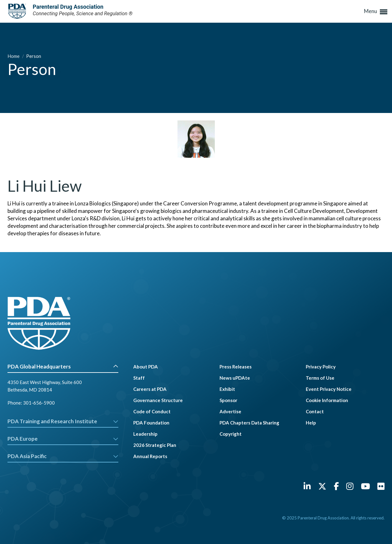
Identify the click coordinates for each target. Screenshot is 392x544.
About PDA (146, 367)
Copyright (231, 434)
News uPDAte (235, 378)
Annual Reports (150, 456)
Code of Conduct (152, 411)
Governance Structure (158, 400)
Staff (139, 378)
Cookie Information (327, 400)
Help (311, 423)
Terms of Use (320, 378)
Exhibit (227, 389)
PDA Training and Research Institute (63, 421)
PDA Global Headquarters (63, 366)
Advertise (230, 411)
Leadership (145, 434)
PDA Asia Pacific (63, 456)
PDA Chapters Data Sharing (249, 423)
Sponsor (228, 400)
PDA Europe (63, 439)
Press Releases (236, 367)
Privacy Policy (321, 367)
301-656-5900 (39, 403)
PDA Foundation (151, 423)
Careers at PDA (150, 389)
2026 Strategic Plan (155, 445)
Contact (315, 411)
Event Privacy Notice (329, 389)
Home (14, 56)
